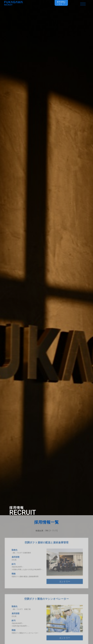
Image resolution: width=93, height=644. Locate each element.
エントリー (65, 583)
